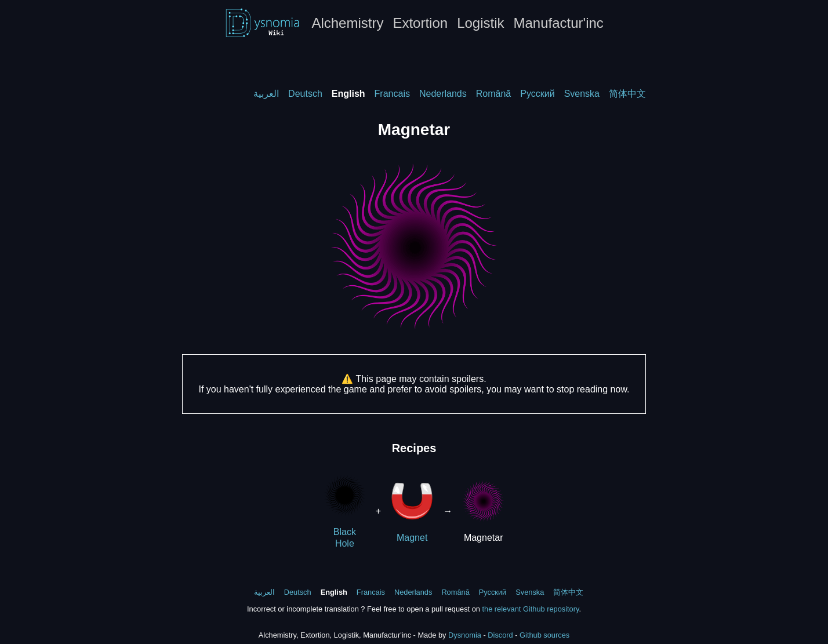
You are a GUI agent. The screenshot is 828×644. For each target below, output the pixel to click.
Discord (500, 635)
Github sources (544, 635)
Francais (392, 94)
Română (493, 94)
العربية (266, 94)
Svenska (582, 94)
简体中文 (627, 94)
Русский (537, 94)
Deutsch (305, 94)
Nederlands (443, 94)
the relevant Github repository (530, 609)
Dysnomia (465, 635)
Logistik (480, 23)
